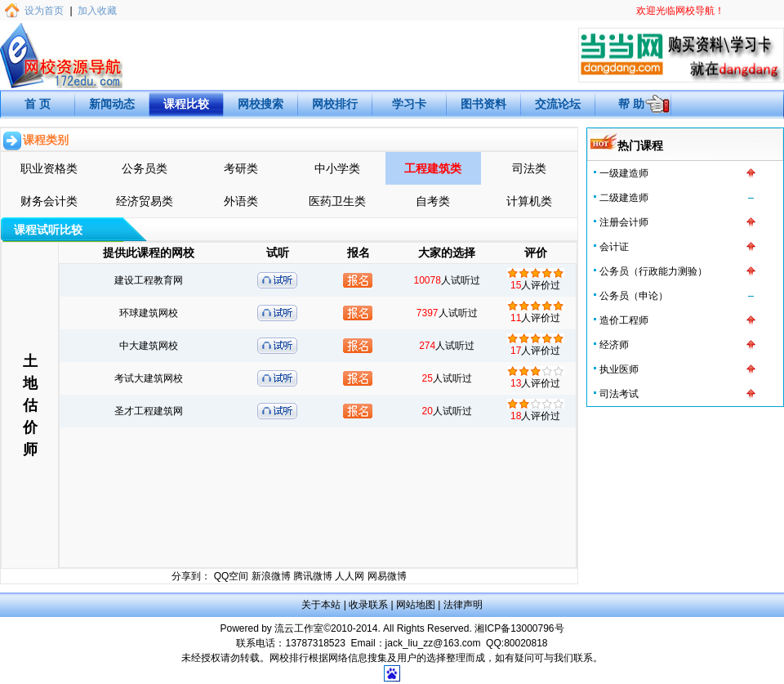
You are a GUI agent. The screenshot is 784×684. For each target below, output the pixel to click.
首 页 (38, 104)
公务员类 (145, 168)
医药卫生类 (337, 201)
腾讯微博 (313, 576)
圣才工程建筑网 (149, 411)
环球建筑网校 (149, 313)
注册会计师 (624, 222)
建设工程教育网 (149, 280)
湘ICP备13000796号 (519, 628)
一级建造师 (624, 173)
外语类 (241, 201)
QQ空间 (232, 576)
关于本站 (321, 605)
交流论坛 (558, 104)
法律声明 (463, 605)
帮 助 (631, 104)
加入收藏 (97, 11)
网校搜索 (261, 104)
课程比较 (186, 104)
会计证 (614, 247)
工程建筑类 (433, 168)
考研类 (241, 168)
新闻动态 (112, 104)
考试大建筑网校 (149, 378)
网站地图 (416, 605)
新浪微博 (271, 576)
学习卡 (409, 104)
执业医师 (619, 369)
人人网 (350, 576)
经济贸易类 (145, 201)
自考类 (433, 201)
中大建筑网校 (149, 346)
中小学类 (337, 168)
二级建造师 (624, 198)
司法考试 (619, 394)
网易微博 (387, 576)
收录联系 (368, 605)
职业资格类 (49, 168)
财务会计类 (49, 201)
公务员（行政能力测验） (653, 271)
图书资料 (483, 104)
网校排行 (335, 104)
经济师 (614, 345)
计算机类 (529, 201)
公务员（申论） (634, 296)
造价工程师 (624, 320)
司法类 (529, 168)
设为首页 (44, 11)
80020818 (526, 643)
